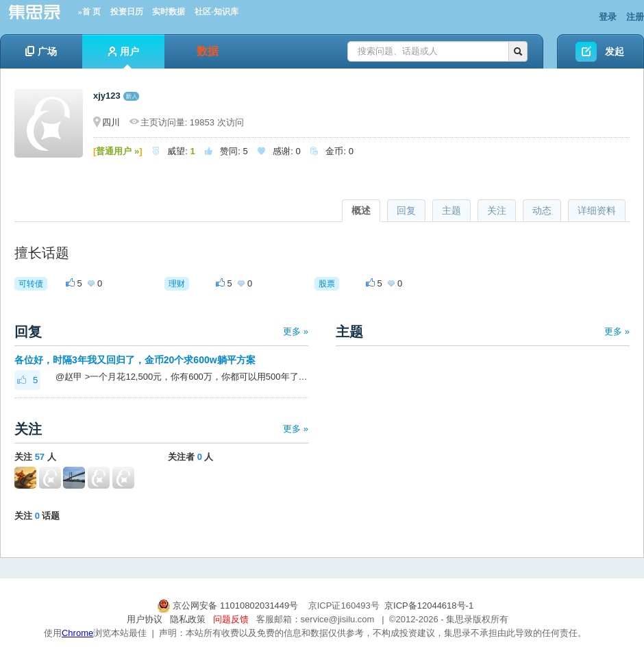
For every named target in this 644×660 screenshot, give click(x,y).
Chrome (77, 633)
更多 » (296, 331)
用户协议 (145, 619)
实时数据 (169, 12)
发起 (615, 51)
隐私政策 (188, 619)
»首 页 (89, 12)
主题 (451, 210)
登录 (608, 17)
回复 (406, 210)
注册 (635, 17)
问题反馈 (231, 619)
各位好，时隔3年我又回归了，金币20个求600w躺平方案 (135, 360)
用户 (124, 57)
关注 (497, 210)
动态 (542, 210)
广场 (41, 51)
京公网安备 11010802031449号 (229, 606)
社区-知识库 (216, 12)
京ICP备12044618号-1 (429, 606)
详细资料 (597, 210)
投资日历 (127, 12)
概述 (361, 210)
